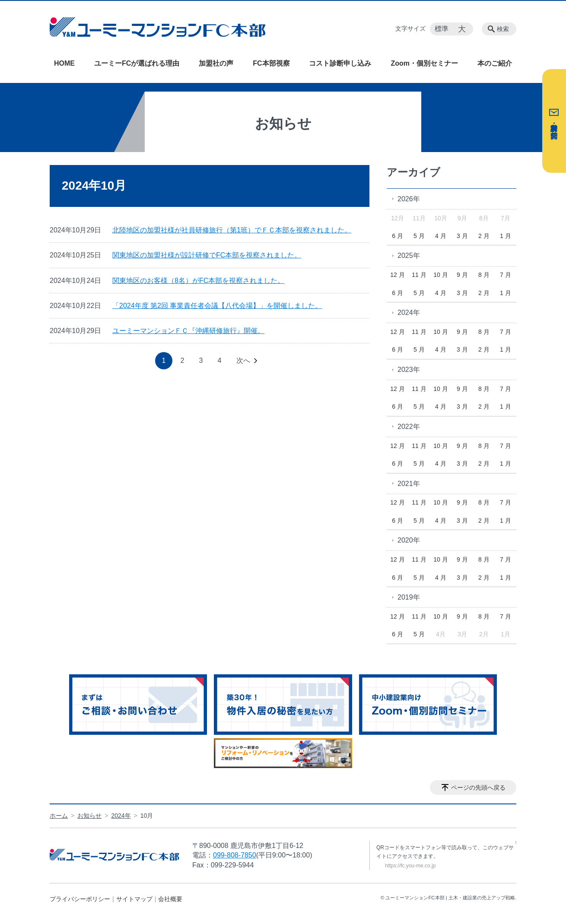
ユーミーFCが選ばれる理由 (137, 63)
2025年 (409, 256)
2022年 (409, 427)
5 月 (419, 236)
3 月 (462, 236)
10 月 (440, 275)
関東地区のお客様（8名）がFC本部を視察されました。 (198, 281)
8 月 (484, 275)
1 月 (506, 236)
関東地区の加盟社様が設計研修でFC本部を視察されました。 (207, 255)
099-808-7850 (235, 855)
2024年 (409, 313)
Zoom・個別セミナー (424, 63)
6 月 (397, 236)
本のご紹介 (495, 63)
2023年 (409, 370)
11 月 (419, 275)
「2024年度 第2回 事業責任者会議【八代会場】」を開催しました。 (217, 306)
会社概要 (170, 899)
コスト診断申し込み (340, 63)
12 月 (397, 275)
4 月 (441, 236)
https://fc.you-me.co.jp (410, 866)
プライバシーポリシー (80, 899)
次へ (243, 360)
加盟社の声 (216, 63)
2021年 (409, 484)
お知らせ (89, 816)
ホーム (59, 816)
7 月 (506, 275)
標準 (442, 29)
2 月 (484, 236)
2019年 (409, 597)
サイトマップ (134, 899)
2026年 (409, 199)
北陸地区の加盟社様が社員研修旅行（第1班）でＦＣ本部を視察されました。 (232, 230)
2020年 (409, 540)
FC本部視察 (271, 63)
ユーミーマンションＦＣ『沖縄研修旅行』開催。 (188, 331)
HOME (64, 63)
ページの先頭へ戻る (478, 787)
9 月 (462, 275)
